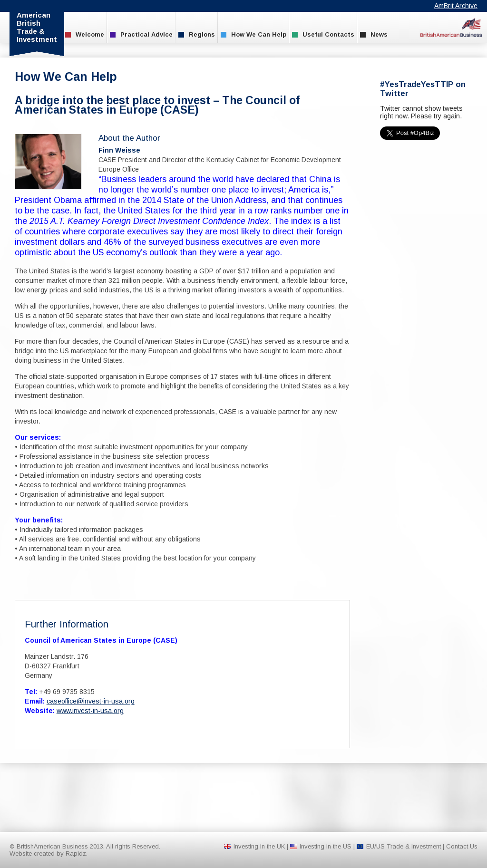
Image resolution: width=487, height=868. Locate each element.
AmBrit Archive (456, 6)
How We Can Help (253, 34)
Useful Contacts (323, 34)
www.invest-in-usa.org (90, 711)
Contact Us (462, 846)
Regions (197, 34)
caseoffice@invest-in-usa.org (91, 701)
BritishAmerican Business (451, 27)
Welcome (85, 34)
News (374, 34)
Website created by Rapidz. (49, 854)
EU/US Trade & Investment (404, 846)
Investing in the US (326, 846)
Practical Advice (141, 34)
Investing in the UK (259, 846)
